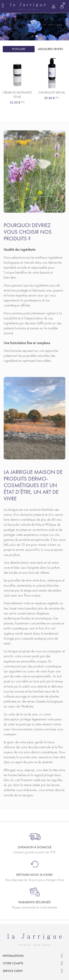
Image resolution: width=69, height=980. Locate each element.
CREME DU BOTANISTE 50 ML (17, 95)
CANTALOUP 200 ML (52, 92)
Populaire (19, 49)
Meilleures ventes (50, 49)
